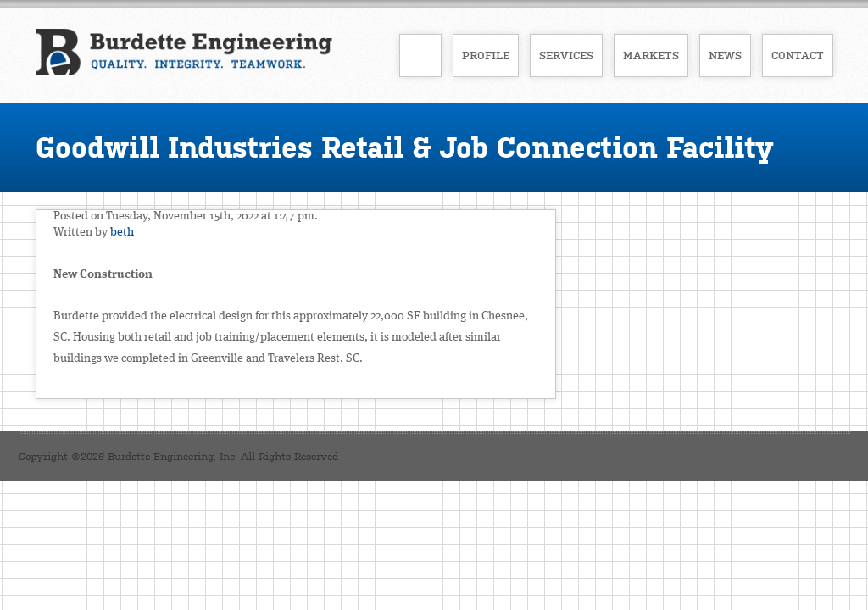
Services (566, 55)
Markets (651, 55)
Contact (798, 55)
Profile (486, 55)
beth (122, 232)
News (725, 55)
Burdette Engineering (184, 54)
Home (420, 55)
